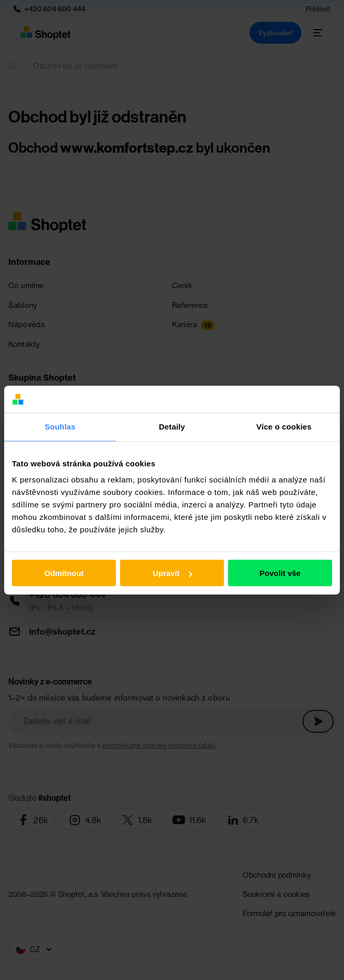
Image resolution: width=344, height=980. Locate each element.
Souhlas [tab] (60, 427)
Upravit (173, 573)
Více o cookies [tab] (284, 427)
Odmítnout (64, 573)
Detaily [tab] (172, 427)
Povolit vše (280, 573)
